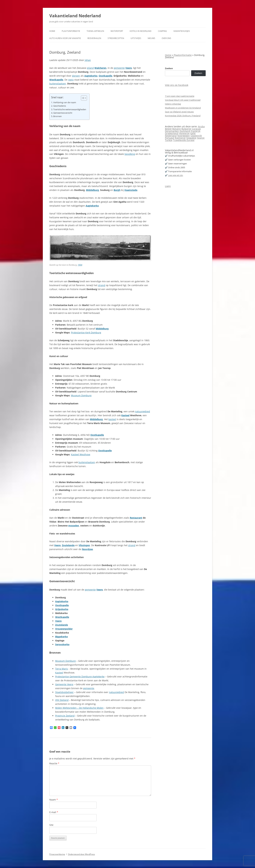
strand (102, 285)
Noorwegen (184, 136)
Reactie (54, 763)
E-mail (54, 812)
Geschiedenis (60, 106)
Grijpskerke (62, 609)
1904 (80, 265)
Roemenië (180, 138)
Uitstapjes (136, 38)
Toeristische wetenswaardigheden (70, 109)
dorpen (76, 76)
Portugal (170, 138)
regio (71, 80)
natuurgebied (142, 411)
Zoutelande (68, 545)
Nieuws (151, 38)
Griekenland (172, 133)
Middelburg (92, 190)
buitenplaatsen (58, 84)
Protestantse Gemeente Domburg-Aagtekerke (80, 677)
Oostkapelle (105, 76)
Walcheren (100, 68)
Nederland (171, 136)
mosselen (74, 526)
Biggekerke (61, 637)
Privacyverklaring (57, 854)
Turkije (169, 140)
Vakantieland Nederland (75, 16)
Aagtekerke (91, 76)
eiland (90, 68)
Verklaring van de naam (65, 102)
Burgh (117, 190)
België (168, 129)
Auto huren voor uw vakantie (65, 38)
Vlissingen (84, 545)
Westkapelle (56, 80)
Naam (54, 800)
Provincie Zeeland (65, 716)
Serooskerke (62, 644)
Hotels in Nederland (141, 31)
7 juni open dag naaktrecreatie (180, 96)
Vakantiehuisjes (182, 31)
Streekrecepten (116, 38)
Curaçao (196, 129)
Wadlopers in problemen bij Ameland (183, 108)
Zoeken (169, 68)
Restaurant (136, 518)
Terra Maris (62, 669)
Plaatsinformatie (71, 31)
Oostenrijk (196, 136)
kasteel (112, 419)
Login (168, 186)
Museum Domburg (81, 395)
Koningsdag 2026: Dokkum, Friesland (183, 116)
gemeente (119, 68)
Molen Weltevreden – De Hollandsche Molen (79, 708)
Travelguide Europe (184, 140)
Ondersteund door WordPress (81, 854)
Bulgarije (186, 129)
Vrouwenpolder (64, 629)
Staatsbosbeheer (64, 692)
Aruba (201, 126)
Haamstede (131, 190)
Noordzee (87, 549)
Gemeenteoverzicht (63, 113)
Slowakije (191, 138)
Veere (129, 68)
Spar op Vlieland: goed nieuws (179, 112)
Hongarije (184, 133)
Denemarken (172, 131)
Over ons (166, 38)
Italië (193, 133)
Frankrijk (196, 131)
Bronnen (57, 116)
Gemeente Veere (64, 684)
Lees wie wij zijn (176, 175)
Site (51, 825)
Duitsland (185, 131)
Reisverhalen (94, 38)
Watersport (117, 31)
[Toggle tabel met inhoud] (82, 98)
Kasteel (125, 415)
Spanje (201, 138)
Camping (162, 31)
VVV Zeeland (62, 700)
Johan (88, 60)
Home (52, 31)
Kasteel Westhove (81, 454)
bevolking (130, 154)
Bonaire (177, 129)
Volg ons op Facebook (177, 85)
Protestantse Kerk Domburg (86, 333)
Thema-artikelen (95, 31)
